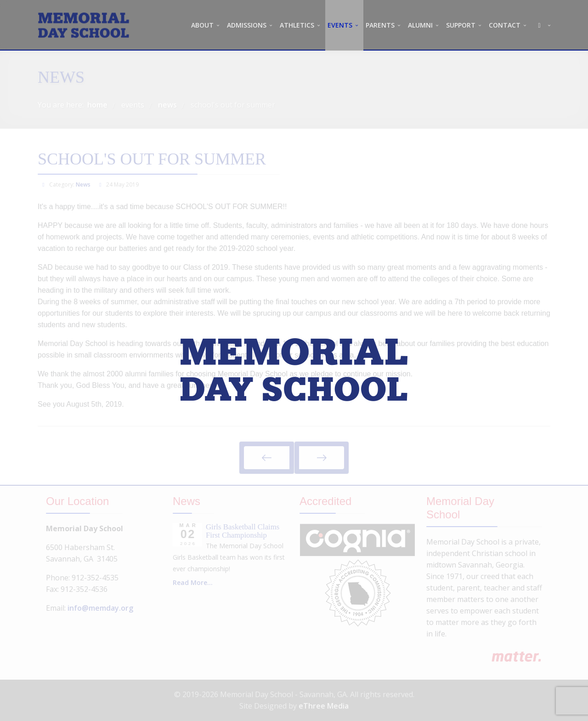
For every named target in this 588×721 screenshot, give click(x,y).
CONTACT (505, 25)
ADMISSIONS (247, 25)
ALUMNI (420, 25)
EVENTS (340, 25)
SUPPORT (461, 25)
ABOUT (202, 25)
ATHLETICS (297, 25)
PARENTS (380, 25)
